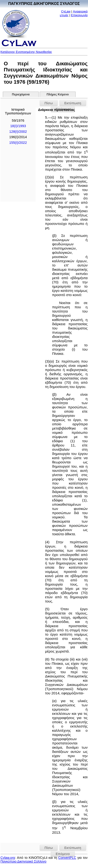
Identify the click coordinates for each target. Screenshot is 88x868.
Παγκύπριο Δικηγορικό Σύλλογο (23, 861)
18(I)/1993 (18, 126)
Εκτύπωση (73, 103)
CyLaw (66, 11)
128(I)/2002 (18, 132)
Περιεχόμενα (21, 94)
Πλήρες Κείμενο (58, 94)
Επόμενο (63, 854)
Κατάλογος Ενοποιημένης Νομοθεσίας (26, 52)
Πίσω (49, 103)
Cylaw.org (8, 858)
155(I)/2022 (18, 143)
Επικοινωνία (79, 15)
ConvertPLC (67, 858)
